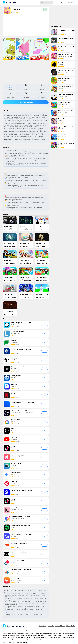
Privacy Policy (71, 626)
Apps (61, 2)
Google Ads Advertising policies (20, 611)
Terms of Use (60, 626)
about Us (51, 626)
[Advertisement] (26, 72)
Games (70, 2)
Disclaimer (43, 626)
